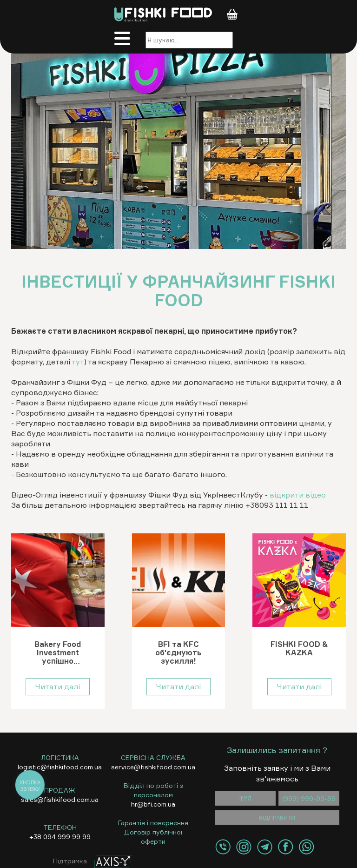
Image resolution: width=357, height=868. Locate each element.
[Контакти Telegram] (265, 847)
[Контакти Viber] (223, 847)
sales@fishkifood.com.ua (60, 799)
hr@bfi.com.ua (153, 804)
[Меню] (125, 40)
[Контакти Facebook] (286, 847)
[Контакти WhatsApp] (307, 847)
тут (78, 362)
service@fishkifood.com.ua (153, 767)
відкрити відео (298, 495)
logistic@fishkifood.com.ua (60, 767)
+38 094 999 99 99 (60, 837)
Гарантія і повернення (153, 823)
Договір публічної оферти (153, 837)
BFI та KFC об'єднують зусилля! (178, 653)
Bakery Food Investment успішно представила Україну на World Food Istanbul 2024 (58, 653)
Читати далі (58, 686)
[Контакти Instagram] (244, 847)
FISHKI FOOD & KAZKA (299, 649)
